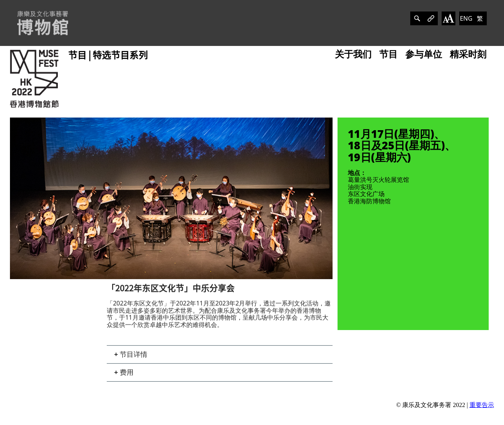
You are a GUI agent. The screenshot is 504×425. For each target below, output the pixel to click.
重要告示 (482, 405)
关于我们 (353, 54)
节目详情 (133, 357)
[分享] (417, 18)
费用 (126, 374)
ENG (466, 18)
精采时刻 (468, 54)
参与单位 (424, 54)
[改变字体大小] (449, 18)
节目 (388, 54)
